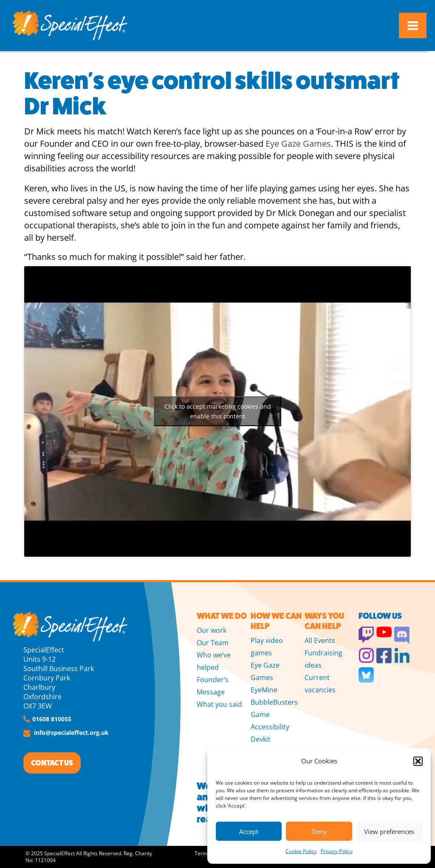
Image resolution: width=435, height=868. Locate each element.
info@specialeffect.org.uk (71, 733)
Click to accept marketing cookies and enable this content (218, 411)
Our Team (213, 643)
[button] (418, 761)
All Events (320, 640)
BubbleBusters (274, 702)
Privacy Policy (337, 851)
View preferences (389, 831)
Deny (319, 831)
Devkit (261, 739)
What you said (219, 704)
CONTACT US (52, 763)
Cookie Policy (301, 851)
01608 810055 (52, 719)
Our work (212, 630)
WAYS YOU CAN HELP (324, 621)
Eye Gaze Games (298, 144)
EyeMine (264, 690)
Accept (249, 831)
